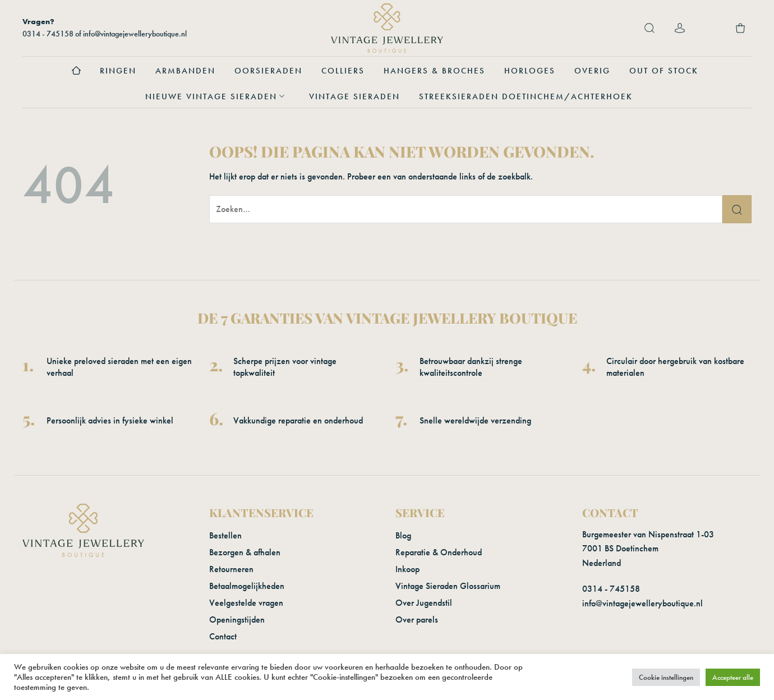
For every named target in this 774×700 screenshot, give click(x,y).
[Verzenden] (737, 209)
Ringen (118, 71)
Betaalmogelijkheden (247, 586)
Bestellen (225, 535)
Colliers (343, 71)
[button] (649, 28)
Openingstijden (237, 620)
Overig (592, 71)
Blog (403, 535)
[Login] (680, 28)
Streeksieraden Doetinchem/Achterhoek (526, 96)
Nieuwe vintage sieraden (218, 96)
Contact (223, 636)
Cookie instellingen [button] (666, 677)
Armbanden (185, 71)
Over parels (417, 620)
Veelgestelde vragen (246, 603)
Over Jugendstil (424, 603)
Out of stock (664, 71)
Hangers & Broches (434, 71)
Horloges (530, 71)
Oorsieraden (268, 71)
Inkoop (407, 569)
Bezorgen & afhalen (245, 552)
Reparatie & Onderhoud (439, 552)
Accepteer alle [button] (733, 677)
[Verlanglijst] (710, 28)
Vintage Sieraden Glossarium (448, 586)
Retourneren (231, 569)
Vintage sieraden (354, 96)
